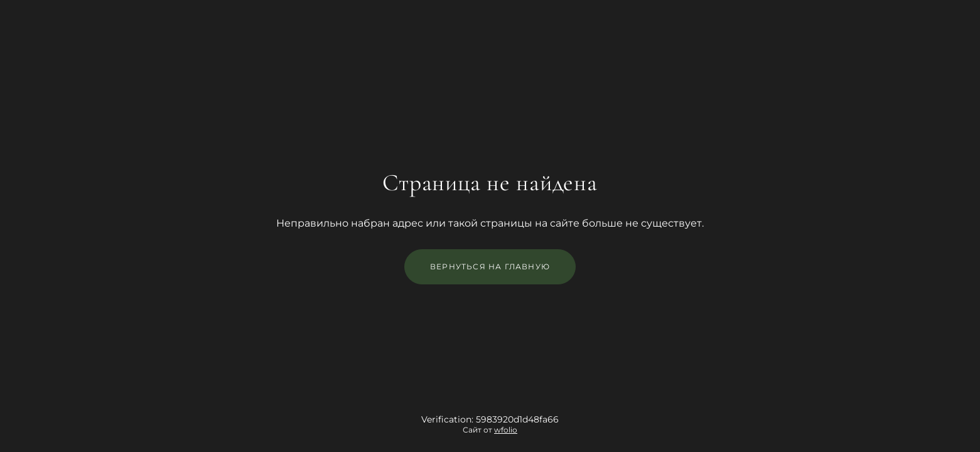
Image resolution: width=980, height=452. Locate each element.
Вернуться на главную (490, 266)
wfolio (506, 430)
